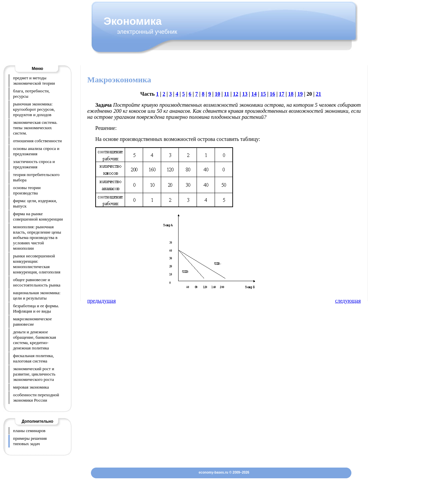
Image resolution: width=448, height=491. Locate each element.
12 (236, 94)
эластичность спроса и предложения (34, 164)
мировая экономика (31, 387)
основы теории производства (27, 190)
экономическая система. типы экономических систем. (35, 128)
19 (300, 94)
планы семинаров (29, 431)
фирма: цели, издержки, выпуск (35, 203)
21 (318, 94)
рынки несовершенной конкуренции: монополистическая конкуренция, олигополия (37, 264)
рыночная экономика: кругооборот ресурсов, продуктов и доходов (34, 109)
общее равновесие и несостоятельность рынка (37, 282)
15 (263, 94)
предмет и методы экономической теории (34, 80)
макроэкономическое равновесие (32, 321)
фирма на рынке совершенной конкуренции (38, 216)
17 (282, 94)
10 (217, 94)
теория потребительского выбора (36, 177)
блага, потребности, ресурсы (31, 94)
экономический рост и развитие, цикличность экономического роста (34, 374)
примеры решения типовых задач (30, 441)
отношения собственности (37, 141)
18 (291, 94)
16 (272, 94)
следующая (348, 301)
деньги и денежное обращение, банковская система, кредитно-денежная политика (35, 340)
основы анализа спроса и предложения (36, 151)
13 (245, 94)
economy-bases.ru (213, 472)
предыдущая (101, 301)
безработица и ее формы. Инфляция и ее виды (36, 308)
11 (227, 94)
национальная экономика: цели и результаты (37, 295)
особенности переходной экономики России (36, 397)
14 (254, 94)
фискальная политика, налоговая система (33, 358)
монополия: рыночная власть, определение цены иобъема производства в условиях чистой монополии (37, 237)
